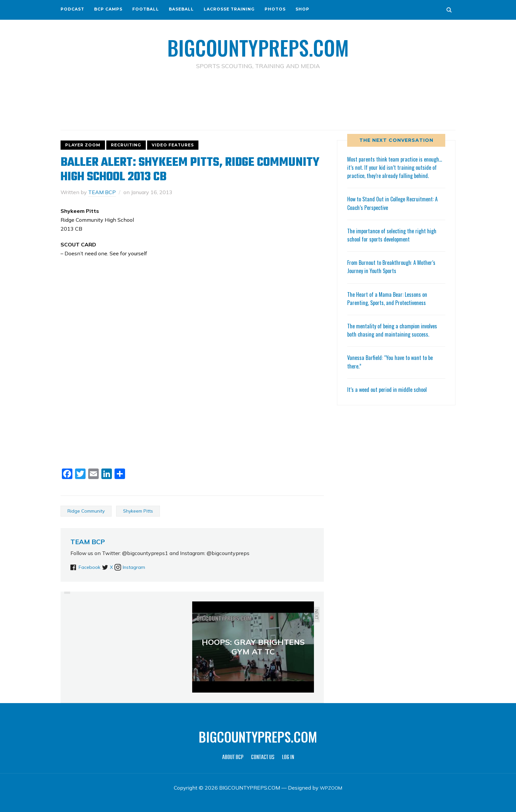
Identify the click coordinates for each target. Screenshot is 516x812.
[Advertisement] (258, 99)
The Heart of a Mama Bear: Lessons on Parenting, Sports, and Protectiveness (390, 306)
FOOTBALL (146, 9)
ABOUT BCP (233, 757)
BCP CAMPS (108, 9)
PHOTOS (275, 9)
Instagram (146, 567)
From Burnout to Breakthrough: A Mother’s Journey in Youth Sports (394, 275)
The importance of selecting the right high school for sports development (395, 243)
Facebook (90, 567)
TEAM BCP (102, 192)
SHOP (302, 9)
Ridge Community (86, 511)
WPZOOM (331, 787)
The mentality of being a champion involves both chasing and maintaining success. (395, 338)
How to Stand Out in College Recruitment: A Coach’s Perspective (396, 211)
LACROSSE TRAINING (229, 9)
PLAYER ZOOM (83, 145)
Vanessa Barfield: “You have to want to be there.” (393, 370)
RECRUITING (126, 145)
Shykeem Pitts (138, 511)
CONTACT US (263, 757)
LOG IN (288, 757)
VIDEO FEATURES (173, 145)
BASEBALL (181, 9)
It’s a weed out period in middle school (389, 397)
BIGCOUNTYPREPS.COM (258, 46)
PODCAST (72, 9)
